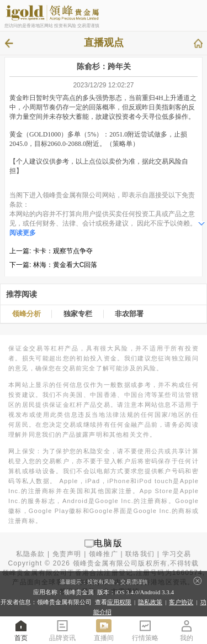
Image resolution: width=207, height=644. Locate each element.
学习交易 (177, 554)
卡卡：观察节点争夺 (63, 251)
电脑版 (108, 543)
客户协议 (181, 602)
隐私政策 (150, 602)
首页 (21, 630)
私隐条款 (31, 554)
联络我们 (140, 554)
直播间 (104, 630)
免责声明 (67, 554)
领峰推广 (104, 554)
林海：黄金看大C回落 (65, 265)
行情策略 (145, 630)
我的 (187, 630)
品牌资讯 (62, 630)
